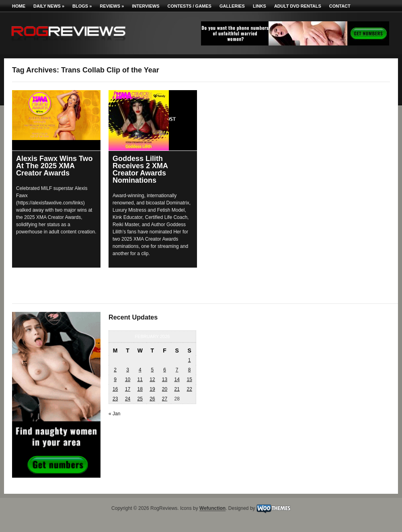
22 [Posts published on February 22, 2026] (189, 389)
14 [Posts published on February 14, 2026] (177, 379)
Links (259, 6)
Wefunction (212, 509)
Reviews (112, 6)
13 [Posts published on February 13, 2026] (165, 379)
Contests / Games (190, 6)
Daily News (49, 6)
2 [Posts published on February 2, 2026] (115, 370)
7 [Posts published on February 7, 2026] (177, 370)
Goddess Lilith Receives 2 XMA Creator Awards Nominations (140, 169)
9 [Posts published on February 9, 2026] (115, 379)
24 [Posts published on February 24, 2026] (128, 399)
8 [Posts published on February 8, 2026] (190, 370)
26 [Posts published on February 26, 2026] (152, 399)
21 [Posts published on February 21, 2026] (177, 389)
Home (19, 6)
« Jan (114, 414)
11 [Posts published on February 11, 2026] (140, 379)
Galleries (232, 6)
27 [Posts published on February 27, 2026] (165, 399)
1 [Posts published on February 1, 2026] (190, 360)
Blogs (82, 6)
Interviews (146, 6)
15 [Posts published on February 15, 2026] (189, 379)
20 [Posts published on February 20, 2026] (165, 389)
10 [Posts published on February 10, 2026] (128, 379)
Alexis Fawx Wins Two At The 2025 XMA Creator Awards (54, 166)
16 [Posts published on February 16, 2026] (115, 389)
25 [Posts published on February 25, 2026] (140, 399)
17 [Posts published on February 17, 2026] (128, 389)
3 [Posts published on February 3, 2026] (128, 370)
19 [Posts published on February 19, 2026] (152, 389)
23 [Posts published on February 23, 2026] (115, 399)
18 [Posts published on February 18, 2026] (140, 389)
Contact (340, 6)
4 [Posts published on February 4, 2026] (140, 370)
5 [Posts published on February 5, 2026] (153, 370)
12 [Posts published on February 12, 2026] (152, 379)
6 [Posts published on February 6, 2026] (165, 370)
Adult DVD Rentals (298, 6)
